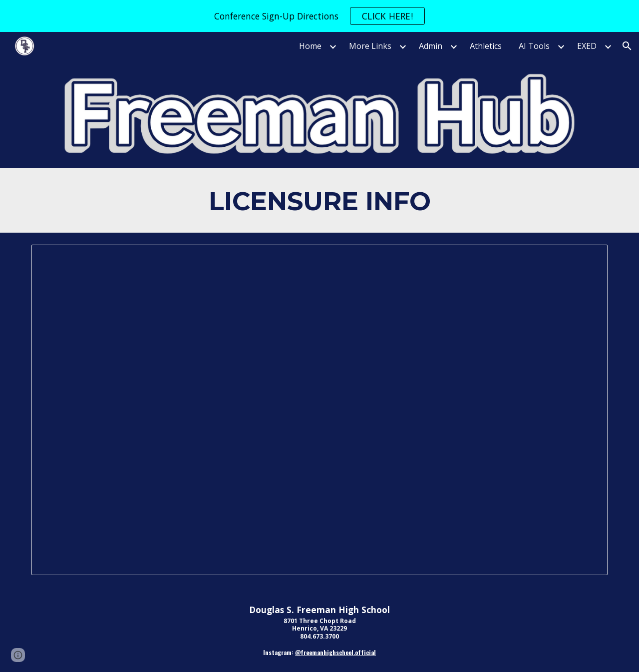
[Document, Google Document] (319, 410)
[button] (627, 46)
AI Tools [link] (534, 46)
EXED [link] (587, 46)
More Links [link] (370, 46)
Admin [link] (431, 46)
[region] (319, 16)
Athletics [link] (486, 46)
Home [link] (310, 46)
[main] (319, 200)
